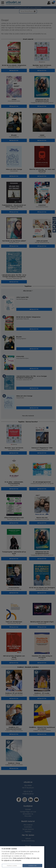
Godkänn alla (32, 866)
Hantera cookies (12, 866)
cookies (13, 852)
